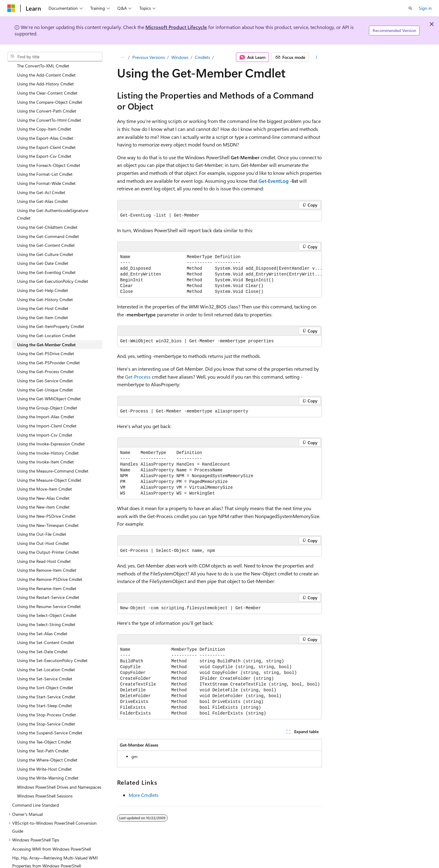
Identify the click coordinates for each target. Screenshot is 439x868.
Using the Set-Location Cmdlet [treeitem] (46, 658)
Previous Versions (149, 57)
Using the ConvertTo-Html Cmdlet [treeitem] (49, 108)
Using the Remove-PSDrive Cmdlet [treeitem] (50, 568)
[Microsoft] (11, 8)
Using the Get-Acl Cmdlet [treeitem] (41, 181)
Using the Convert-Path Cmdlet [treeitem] (47, 99)
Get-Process (138, 377)
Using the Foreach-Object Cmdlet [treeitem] (49, 154)
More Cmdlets (144, 795)
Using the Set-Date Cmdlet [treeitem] (42, 640)
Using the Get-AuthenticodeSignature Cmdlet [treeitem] (53, 203)
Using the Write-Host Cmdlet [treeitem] (44, 757)
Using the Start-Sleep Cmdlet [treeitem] (45, 694)
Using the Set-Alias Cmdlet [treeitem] (42, 622)
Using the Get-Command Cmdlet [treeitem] (48, 225)
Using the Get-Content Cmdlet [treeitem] (46, 234)
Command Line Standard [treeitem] (36, 793)
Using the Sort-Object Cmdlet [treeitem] (45, 676)
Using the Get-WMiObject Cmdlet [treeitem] (49, 387)
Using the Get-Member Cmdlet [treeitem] (46, 333)
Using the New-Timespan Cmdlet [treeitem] (48, 514)
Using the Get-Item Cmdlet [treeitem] (43, 306)
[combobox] (55, 57)
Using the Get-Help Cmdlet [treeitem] (43, 279)
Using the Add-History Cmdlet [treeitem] (45, 72)
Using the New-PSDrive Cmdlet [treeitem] (46, 504)
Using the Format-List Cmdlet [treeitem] (45, 162)
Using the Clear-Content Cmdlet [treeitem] (47, 81)
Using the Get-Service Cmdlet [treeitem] (45, 369)
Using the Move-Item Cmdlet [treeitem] (45, 477)
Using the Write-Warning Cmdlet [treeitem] (48, 766)
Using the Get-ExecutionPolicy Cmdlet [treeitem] (53, 270)
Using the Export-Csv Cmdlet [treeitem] (44, 144)
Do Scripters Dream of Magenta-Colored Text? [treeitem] (55, 863)
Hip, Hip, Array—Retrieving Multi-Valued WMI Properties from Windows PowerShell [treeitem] (55, 850)
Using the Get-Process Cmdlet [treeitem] (45, 360)
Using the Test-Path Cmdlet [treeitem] (43, 739)
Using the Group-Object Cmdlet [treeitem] (47, 396)
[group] (220, 274)
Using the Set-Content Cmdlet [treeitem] (46, 631)
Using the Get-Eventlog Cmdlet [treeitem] (46, 261)
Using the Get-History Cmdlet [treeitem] (45, 288)
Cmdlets (202, 57)
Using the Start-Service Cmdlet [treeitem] (46, 685)
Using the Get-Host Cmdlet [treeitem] (43, 297)
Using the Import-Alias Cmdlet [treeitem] (46, 405)
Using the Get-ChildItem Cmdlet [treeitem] (47, 216)
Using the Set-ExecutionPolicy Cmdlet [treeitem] (52, 649)
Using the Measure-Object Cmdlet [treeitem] (49, 468)
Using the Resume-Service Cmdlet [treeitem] (49, 595)
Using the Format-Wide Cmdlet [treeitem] (46, 172)
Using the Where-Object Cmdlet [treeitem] (47, 748)
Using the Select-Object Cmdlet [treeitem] (47, 604)
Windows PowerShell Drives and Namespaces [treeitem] (59, 775)
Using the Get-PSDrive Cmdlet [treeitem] (46, 342)
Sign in (425, 8)
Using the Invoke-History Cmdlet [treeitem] (48, 441)
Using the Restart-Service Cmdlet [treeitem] (48, 586)
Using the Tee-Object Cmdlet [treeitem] (44, 730)
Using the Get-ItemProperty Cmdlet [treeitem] (51, 315)
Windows (180, 57)
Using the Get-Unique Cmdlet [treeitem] (45, 378)
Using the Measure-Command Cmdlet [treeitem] (53, 459)
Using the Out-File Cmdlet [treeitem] (42, 522)
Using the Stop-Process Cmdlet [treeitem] (46, 703)
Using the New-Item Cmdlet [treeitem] (43, 495)
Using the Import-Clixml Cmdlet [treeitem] (47, 414)
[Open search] (410, 8)
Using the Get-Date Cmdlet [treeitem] (43, 252)
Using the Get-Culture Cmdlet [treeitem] (45, 243)
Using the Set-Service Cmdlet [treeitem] (45, 667)
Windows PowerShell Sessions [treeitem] (45, 784)
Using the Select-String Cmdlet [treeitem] (46, 613)
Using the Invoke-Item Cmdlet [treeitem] (45, 450)
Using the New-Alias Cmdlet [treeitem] (43, 486)
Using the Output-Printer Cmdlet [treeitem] (48, 540)
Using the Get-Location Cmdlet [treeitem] (46, 324)
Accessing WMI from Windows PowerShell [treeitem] (52, 837)
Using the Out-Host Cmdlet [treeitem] (43, 532)
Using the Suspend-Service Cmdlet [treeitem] (50, 721)
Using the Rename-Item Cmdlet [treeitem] (47, 577)
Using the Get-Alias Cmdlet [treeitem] (43, 190)
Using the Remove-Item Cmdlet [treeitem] (47, 558)
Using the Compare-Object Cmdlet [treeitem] (50, 90)
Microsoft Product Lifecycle (176, 27)
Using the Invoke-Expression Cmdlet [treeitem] (51, 432)
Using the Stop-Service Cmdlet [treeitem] (46, 712)
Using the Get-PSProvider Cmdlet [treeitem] (48, 351)
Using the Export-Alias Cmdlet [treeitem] (45, 126)
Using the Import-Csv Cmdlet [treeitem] (45, 423)
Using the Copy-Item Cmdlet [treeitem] (44, 117)
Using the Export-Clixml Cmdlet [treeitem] (46, 136)
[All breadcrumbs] (122, 57)
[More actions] (317, 57)
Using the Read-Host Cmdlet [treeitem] (44, 550)
